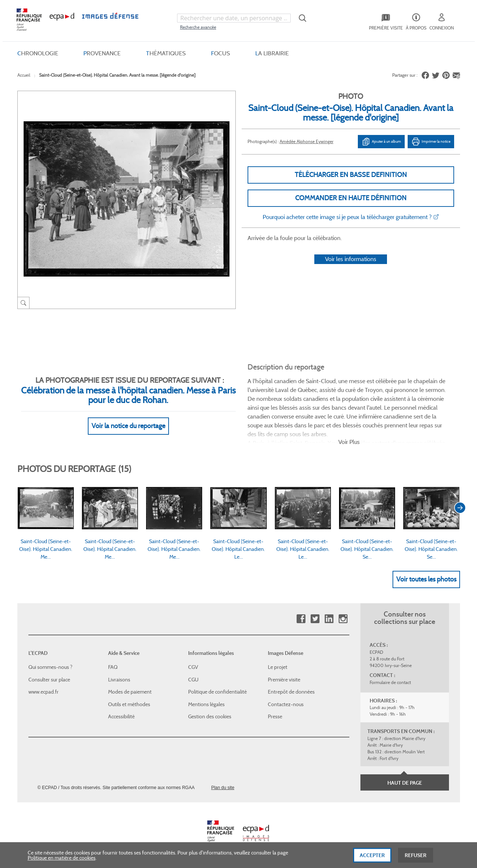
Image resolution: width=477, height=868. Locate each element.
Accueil (24, 75)
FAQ (113, 667)
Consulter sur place (49, 680)
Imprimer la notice (431, 142)
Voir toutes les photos (426, 579)
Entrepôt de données (291, 692)
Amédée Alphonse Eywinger (307, 141)
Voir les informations (351, 259)
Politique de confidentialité (217, 692)
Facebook (301, 619)
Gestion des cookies (210, 716)
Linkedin (329, 619)
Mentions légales (206, 704)
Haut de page (405, 783)
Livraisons (119, 680)
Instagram (343, 619)
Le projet (278, 667)
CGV (193, 667)
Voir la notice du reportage (128, 426)
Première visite (284, 680)
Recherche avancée (198, 27)
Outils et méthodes (129, 704)
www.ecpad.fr (44, 692)
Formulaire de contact (390, 682)
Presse (275, 716)
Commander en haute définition (351, 198)
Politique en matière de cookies (62, 863)
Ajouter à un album (381, 142)
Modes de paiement (130, 692)
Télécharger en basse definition (351, 175)
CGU (193, 680)
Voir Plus (349, 442)
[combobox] (234, 18)
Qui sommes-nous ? (50, 667)
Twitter (315, 619)
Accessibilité (121, 716)
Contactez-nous (286, 704)
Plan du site (223, 788)
